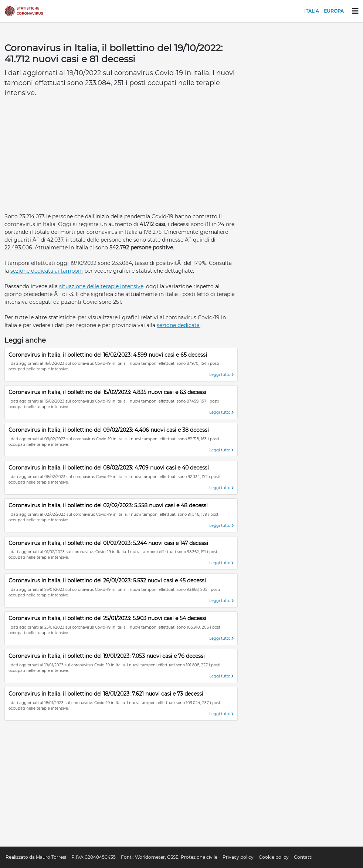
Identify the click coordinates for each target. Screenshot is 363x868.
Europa (334, 11)
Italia (312, 11)
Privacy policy (238, 857)
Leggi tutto (221, 375)
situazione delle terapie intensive (101, 286)
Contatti (303, 857)
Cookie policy (274, 857)
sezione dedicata (178, 325)
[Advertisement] (121, 157)
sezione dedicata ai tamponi (47, 271)
